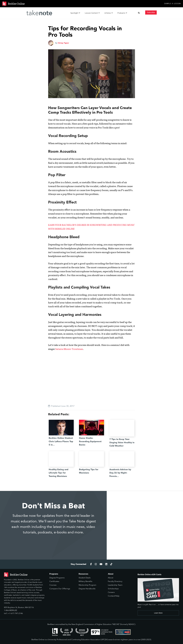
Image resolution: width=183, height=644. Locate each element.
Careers (111, 592)
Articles (109, 13)
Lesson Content (92, 13)
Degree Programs (57, 578)
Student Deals (85, 578)
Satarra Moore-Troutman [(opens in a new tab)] (69, 349)
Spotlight (75, 13)
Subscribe (151, 12)
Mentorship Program (87, 585)
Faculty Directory (115, 581)
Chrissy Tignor (63, 43)
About (111, 578)
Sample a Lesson (172, 4)
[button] (139, 13)
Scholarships (113, 589)
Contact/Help (114, 596)
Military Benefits (85, 581)
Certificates (54, 581)
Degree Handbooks (87, 589)
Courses (53, 585)
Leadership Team (115, 585)
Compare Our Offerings (60, 589)
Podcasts (122, 13)
